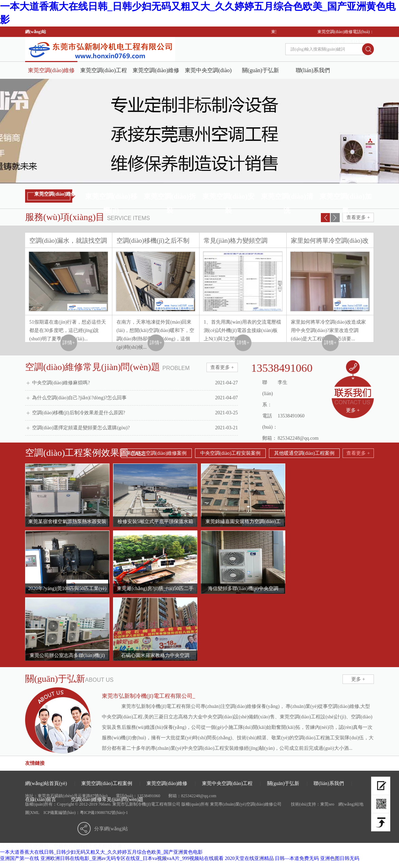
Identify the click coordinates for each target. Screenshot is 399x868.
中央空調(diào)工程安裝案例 (230, 453)
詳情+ (69, 343)
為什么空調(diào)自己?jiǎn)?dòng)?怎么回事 (135, 398)
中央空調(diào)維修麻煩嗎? (135, 383)
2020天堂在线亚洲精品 (249, 858)
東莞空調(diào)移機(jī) (111, 198)
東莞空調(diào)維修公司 (51, 73)
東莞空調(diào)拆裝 (170, 198)
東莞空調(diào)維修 (156, 70)
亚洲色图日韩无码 (340, 858)
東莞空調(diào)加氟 (346, 198)
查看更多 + (358, 217)
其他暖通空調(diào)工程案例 (304, 453)
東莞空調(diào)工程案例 (104, 73)
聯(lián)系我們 (313, 70)
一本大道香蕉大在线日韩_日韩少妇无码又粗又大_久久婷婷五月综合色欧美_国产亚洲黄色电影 (101, 852)
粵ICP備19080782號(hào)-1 (104, 813)
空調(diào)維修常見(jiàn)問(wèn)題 (107, 799)
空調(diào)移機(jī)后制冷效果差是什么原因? (135, 413)
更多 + (353, 410)
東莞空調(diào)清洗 (287, 198)
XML (35, 813)
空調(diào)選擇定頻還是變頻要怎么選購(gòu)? (135, 428)
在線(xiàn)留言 (41, 799)
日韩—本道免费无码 (297, 858)
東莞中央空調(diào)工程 (208, 73)
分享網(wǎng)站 (111, 829)
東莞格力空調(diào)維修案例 (156, 453)
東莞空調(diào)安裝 (228, 198)
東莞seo (327, 804)
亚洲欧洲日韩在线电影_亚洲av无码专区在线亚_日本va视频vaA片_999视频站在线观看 (132, 858)
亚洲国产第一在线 (20, 858)
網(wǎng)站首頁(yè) (46, 783)
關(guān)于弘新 (261, 70)
